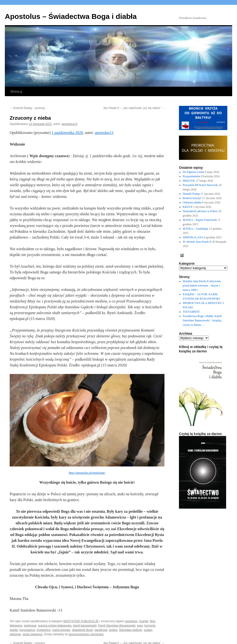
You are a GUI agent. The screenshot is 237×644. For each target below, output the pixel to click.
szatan (148, 630)
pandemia (101, 630)
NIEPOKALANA (193, 237)
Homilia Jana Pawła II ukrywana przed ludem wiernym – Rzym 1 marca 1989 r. (202, 286)
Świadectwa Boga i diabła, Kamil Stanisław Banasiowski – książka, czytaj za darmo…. (202, 320)
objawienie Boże (82, 630)
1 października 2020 (67, 133)
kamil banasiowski (85, 626)
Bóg (152, 621)
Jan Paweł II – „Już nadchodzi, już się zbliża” (134, 108)
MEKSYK (189, 181)
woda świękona (32, 634)
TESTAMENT (191, 312)
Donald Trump (191, 194)
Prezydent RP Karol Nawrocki (200, 185)
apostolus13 (70, 124)
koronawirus (27, 630)
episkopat (30, 626)
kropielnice (44, 630)
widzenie (15, 634)
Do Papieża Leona (193, 172)
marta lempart (61, 630)
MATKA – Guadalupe (196, 229)
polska (113, 630)
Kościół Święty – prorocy (27, 108)
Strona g (16, 91)
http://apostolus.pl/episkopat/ (87, 473)
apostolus (131, 621)
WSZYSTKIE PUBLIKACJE (81, 621)
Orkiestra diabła (192, 202)
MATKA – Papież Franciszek (200, 220)
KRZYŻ (188, 207)
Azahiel (144, 621)
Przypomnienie (192, 176)
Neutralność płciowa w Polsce (200, 211)
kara (140, 626)
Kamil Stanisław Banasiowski (117, 626)
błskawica (16, 626)
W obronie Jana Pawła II (197, 242)
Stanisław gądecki (131, 630)
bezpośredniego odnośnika (86, 634)
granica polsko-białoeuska (55, 626)
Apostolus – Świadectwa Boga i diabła (71, 16)
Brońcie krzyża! (192, 198)
